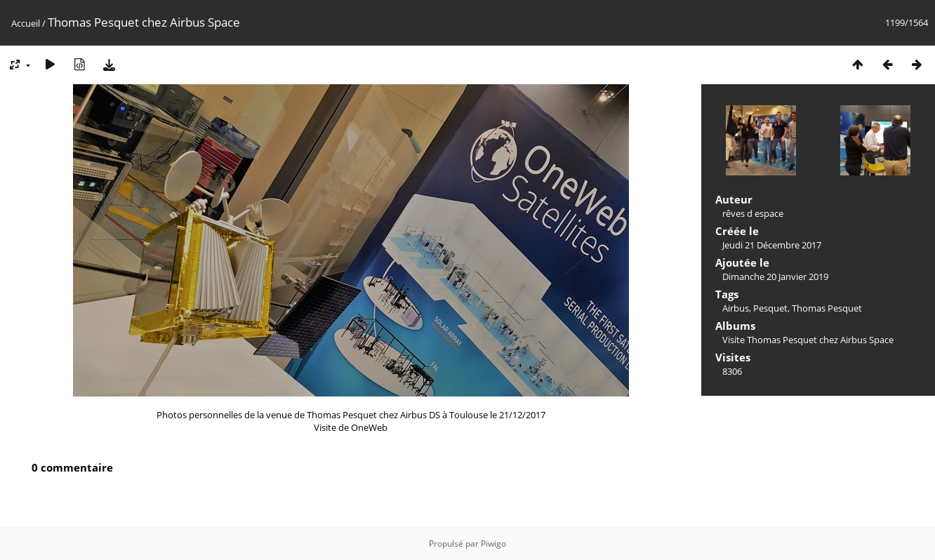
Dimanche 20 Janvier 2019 (775, 276)
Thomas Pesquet (827, 308)
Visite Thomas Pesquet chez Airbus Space (808, 340)
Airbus (736, 308)
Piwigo (493, 544)
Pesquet (770, 308)
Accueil (26, 23)
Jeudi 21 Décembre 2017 (772, 245)
